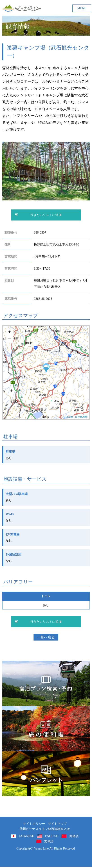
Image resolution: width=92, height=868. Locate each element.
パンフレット (46, 774)
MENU (82, 8)
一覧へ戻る (46, 637)
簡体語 (74, 836)
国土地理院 (81, 417)
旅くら (46, 683)
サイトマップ (57, 824)
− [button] (10, 339)
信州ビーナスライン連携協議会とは (45, 829)
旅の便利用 (46, 729)
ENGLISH (52, 836)
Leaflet (69, 417)
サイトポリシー (34, 824)
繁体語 (49, 841)
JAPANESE (26, 836)
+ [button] (10, 332)
